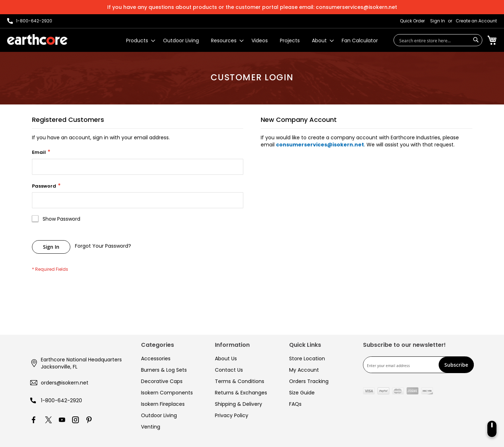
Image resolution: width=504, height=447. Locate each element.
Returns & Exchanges (241, 393)
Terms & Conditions (240, 381)
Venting (151, 427)
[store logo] (37, 39)
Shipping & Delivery (239, 404)
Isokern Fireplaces (163, 404)
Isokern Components (167, 393)
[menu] (252, 41)
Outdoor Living (159, 415)
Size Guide (302, 393)
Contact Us (229, 370)
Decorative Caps (162, 381)
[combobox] (438, 40)
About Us (226, 359)
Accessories (156, 359)
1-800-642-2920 (61, 400)
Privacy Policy (232, 415)
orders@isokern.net (65, 383)
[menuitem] (139, 41)
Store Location (307, 359)
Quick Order (412, 21)
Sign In (438, 21)
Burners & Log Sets (164, 370)
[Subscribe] (456, 365)
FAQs (295, 404)
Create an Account (476, 21)
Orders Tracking (309, 381)
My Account (304, 370)
